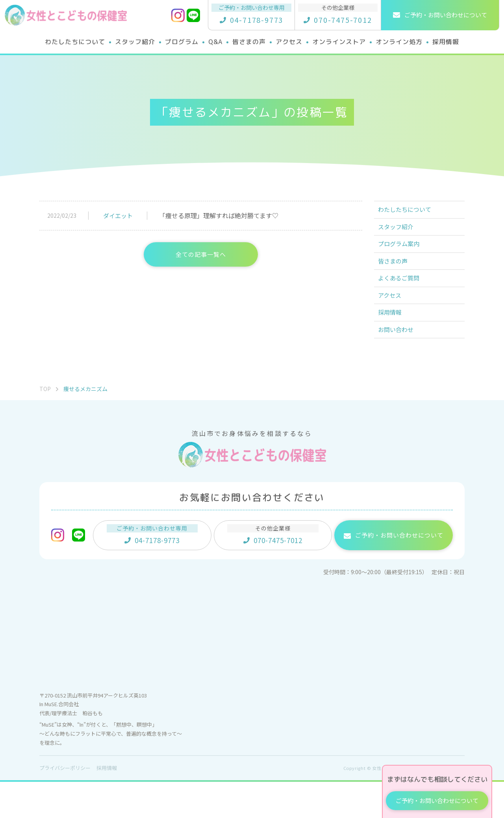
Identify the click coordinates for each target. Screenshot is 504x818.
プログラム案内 (403, 255)
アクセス (394, 320)
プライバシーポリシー (65, 804)
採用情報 (394, 342)
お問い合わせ (400, 364)
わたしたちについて (409, 212)
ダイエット (118, 216)
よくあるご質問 (403, 299)
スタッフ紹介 (400, 234)
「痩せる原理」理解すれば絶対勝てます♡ (219, 215)
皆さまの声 (397, 277)
